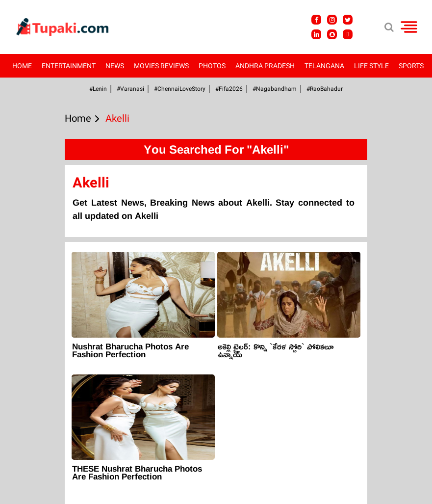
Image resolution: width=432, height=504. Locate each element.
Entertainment (69, 66)
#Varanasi (130, 89)
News (115, 66)
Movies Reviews (161, 66)
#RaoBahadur (325, 89)
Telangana (324, 66)
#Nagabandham (275, 89)
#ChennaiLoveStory (180, 89)
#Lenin (98, 89)
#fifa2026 (229, 89)
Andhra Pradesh (265, 66)
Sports (411, 66)
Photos (212, 66)
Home (22, 66)
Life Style (371, 66)
